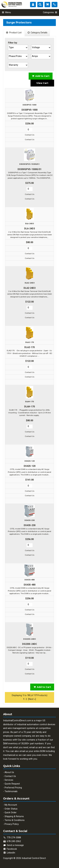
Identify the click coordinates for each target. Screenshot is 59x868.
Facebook (10, 849)
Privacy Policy (12, 824)
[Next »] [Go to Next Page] (32, 699)
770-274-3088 (14, 838)
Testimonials (11, 791)
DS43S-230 (30, 520)
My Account (11, 805)
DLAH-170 (29, 402)
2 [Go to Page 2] (26, 699)
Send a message (13, 845)
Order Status (11, 809)
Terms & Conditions (15, 820)
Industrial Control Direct (34, 858)
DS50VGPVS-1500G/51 (29, 164)
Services (9, 780)
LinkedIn (9, 853)
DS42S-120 (30, 461)
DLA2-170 (30, 342)
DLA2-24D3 (30, 283)
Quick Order (11, 813)
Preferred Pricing (13, 788)
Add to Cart (41, 76)
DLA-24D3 (29, 224)
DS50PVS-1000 (29, 105)
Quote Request (12, 784)
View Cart (42, 83)
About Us (9, 772)
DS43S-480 (30, 580)
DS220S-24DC (30, 639)
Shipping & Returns (14, 816)
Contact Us (10, 776)
